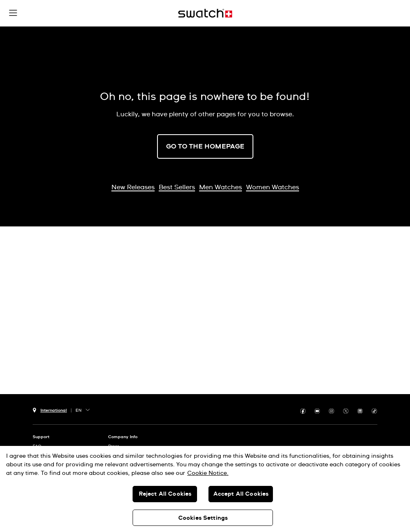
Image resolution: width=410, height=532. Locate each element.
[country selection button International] (50, 409)
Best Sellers (177, 187)
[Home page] (205, 13)
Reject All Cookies (165, 494)
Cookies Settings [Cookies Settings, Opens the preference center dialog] (203, 518)
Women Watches (273, 187)
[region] (205, 489)
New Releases (133, 187)
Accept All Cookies (241, 494)
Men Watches (221, 187)
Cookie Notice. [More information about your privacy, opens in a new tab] (208, 473)
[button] (13, 13)
